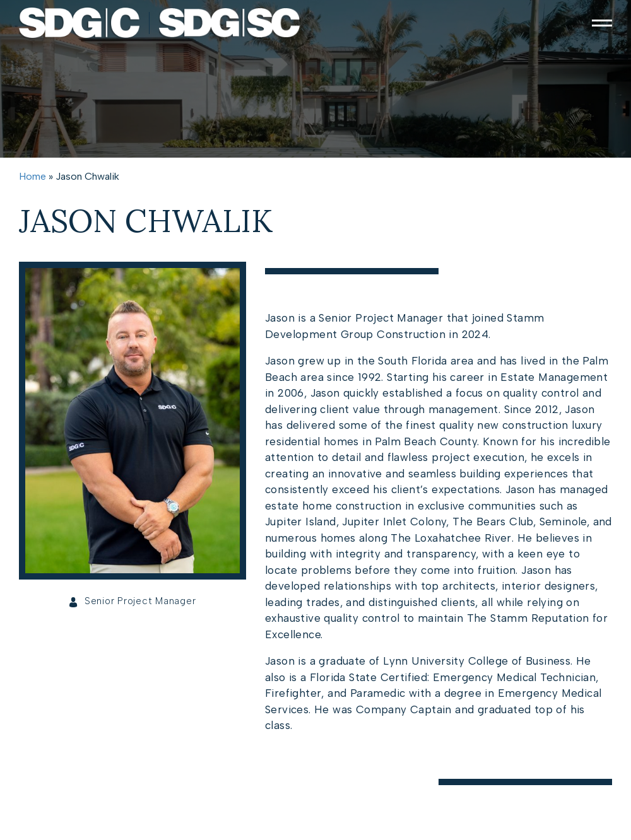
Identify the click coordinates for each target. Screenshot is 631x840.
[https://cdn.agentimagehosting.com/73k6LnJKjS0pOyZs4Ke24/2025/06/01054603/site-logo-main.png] (160, 23)
